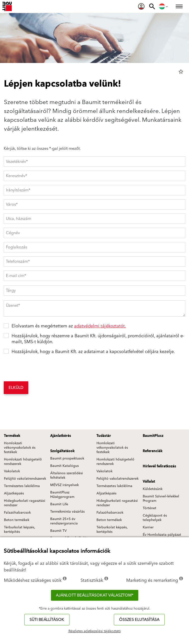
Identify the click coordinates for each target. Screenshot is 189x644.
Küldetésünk (153, 489)
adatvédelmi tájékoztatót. (100, 326)
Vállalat (149, 482)
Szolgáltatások (62, 451)
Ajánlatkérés (61, 436)
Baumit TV (58, 531)
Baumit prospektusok (67, 459)
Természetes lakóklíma (22, 486)
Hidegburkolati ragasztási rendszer (25, 503)
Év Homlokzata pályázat (162, 535)
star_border (181, 72)
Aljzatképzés (14, 493)
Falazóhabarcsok (17, 513)
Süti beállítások (47, 620)
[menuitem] (141, 6)
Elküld (16, 388)
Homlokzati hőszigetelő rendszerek (23, 462)
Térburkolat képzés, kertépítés (20, 530)
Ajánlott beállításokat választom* (95, 595)
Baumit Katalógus (64, 466)
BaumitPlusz (153, 436)
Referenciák (153, 451)
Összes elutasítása (139, 620)
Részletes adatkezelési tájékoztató (95, 631)
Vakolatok (12, 471)
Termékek (12, 436)
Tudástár (104, 436)
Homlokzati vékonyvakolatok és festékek (20, 448)
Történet (150, 508)
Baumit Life (59, 504)
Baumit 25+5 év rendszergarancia (64, 521)
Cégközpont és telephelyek (155, 518)
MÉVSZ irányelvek (64, 485)
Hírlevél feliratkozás (159, 466)
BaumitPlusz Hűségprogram (62, 495)
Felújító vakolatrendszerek (25, 479)
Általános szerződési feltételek (67, 475)
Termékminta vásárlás (67, 512)
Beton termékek (17, 520)
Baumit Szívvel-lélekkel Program (161, 499)
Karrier (148, 527)
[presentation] (41, 368)
